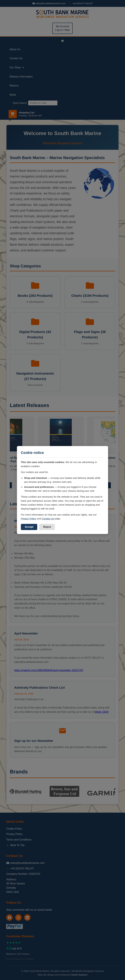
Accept (29, 527)
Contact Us (48, 519)
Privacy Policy (29, 519)
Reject (47, 527)
